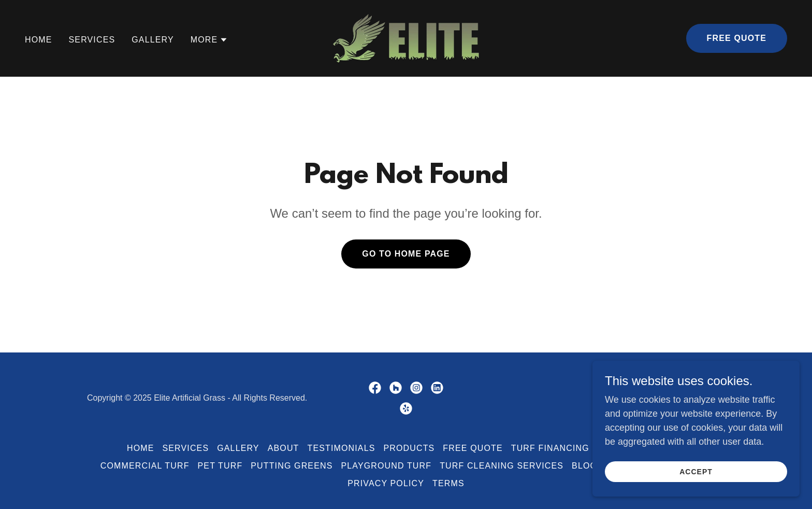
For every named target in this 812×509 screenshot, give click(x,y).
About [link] (284, 448)
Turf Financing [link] (550, 448)
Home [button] (141, 448)
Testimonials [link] (342, 448)
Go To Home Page (406, 254)
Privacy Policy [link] (386, 483)
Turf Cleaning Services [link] (502, 466)
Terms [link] (448, 483)
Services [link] (92, 40)
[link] (406, 38)
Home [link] (39, 40)
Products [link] (409, 448)
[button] (209, 40)
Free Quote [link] (473, 448)
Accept (696, 479)
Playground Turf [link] (386, 466)
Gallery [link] (153, 40)
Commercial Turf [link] (145, 466)
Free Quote (737, 38)
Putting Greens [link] (292, 466)
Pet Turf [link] (220, 466)
